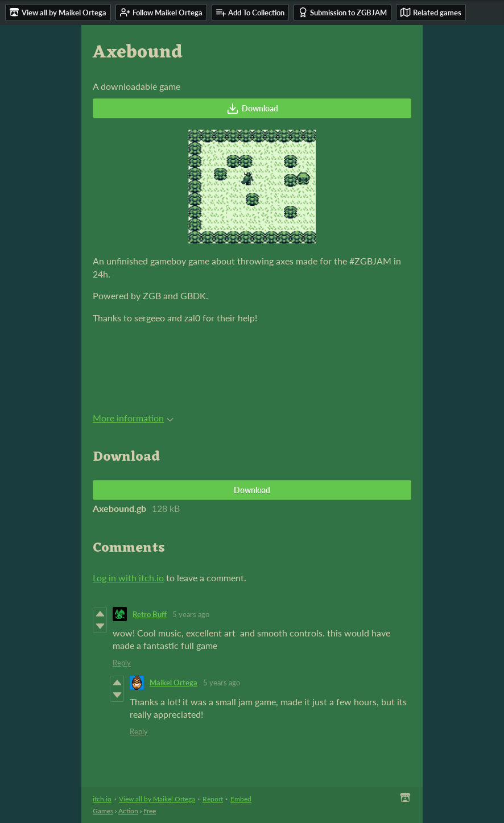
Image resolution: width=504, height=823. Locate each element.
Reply (122, 663)
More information (133, 418)
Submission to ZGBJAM (342, 12)
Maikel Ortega (173, 683)
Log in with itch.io (128, 578)
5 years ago (191, 614)
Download (252, 109)
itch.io (102, 799)
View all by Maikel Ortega (157, 799)
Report (213, 799)
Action (128, 811)
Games (103, 811)
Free (150, 811)
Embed (241, 799)
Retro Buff (150, 614)
